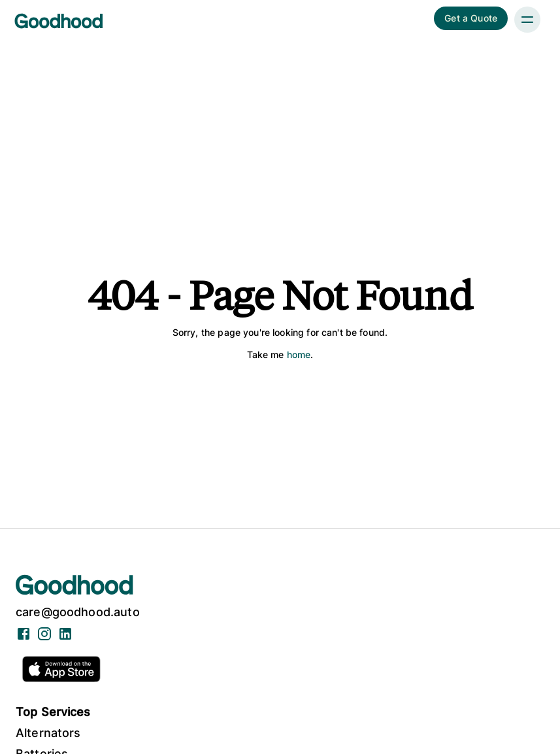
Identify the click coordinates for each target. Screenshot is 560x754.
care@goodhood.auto (78, 612)
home (299, 354)
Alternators (48, 733)
